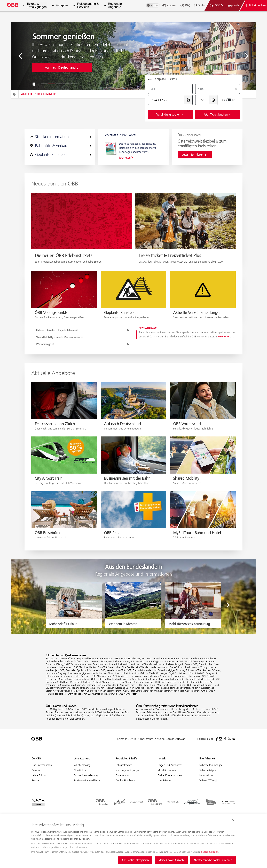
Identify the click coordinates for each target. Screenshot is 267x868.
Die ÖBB (36, 759)
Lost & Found (165, 780)
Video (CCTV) (209, 781)
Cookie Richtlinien (125, 780)
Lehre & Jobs (39, 775)
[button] (24, 6)
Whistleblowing (82, 765)
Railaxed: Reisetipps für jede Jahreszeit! (83, 330)
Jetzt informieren (195, 155)
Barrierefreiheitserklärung (87, 780)
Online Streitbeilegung (86, 775)
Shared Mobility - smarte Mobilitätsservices (60, 337)
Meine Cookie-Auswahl (171, 860)
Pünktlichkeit (81, 770)
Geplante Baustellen (61, 155)
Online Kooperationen (170, 775)
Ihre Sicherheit (207, 759)
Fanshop (36, 770)
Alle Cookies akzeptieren (135, 860)
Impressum (146, 739)
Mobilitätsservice (167, 770)
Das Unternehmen (42, 765)
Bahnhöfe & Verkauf (61, 146)
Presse (35, 780)
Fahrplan (62, 5)
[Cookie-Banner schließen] (233, 820)
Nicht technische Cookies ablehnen (213, 860)
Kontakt (122, 739)
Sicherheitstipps (208, 770)
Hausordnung (207, 775)
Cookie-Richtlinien (210, 852)
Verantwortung (82, 759)
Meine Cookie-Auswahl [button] (171, 739)
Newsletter (223, 336)
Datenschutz (122, 775)
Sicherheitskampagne (211, 765)
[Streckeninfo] (14, 94)
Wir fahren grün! (83, 344)
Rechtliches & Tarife (126, 759)
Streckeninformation (61, 137)
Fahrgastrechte (124, 765)
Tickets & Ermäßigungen (37, 5)
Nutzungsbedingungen (128, 770)
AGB (133, 739)
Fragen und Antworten (170, 765)
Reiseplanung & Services (88, 5)
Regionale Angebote (115, 5)
